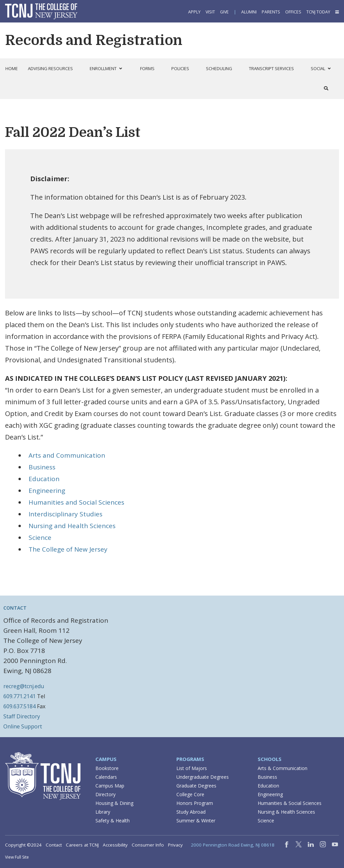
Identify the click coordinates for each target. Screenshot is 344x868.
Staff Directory (22, 716)
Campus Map (110, 786)
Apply (194, 12)
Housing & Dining (114, 803)
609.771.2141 (19, 696)
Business (42, 467)
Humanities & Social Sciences (290, 803)
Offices (293, 12)
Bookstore (107, 768)
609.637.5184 (19, 706)
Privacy (175, 845)
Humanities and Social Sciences (76, 502)
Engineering (47, 491)
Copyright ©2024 (23, 845)
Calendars (106, 777)
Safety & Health (113, 821)
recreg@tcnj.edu (24, 686)
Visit (210, 12)
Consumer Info (148, 845)
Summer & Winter (196, 821)
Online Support (23, 726)
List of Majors (192, 768)
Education (44, 479)
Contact (54, 845)
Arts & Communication (283, 768)
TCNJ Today (318, 12)
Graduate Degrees (196, 786)
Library (103, 812)
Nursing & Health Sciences (286, 812)
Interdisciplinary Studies (66, 514)
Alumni (249, 12)
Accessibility (115, 845)
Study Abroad (191, 812)
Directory (105, 794)
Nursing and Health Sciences (72, 526)
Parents (271, 12)
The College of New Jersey (68, 549)
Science (40, 538)
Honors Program (195, 803)
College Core (190, 794)
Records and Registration (94, 40)
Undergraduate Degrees (203, 777)
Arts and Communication (67, 455)
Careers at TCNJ (82, 845)
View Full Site (17, 857)
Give (224, 12)
